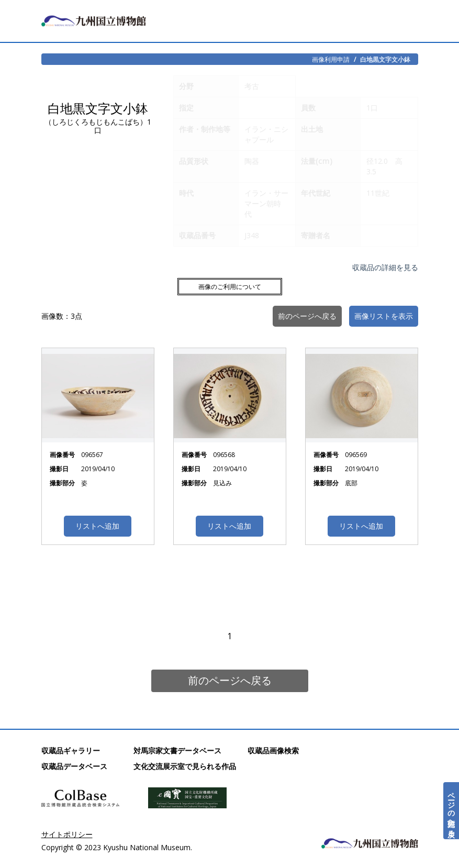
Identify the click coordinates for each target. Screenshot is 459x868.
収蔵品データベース (74, 766)
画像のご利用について (230, 287)
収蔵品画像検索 (273, 750)
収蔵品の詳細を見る (385, 267)
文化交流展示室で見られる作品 (185, 766)
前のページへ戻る (230, 680)
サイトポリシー (67, 834)
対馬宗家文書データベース (177, 750)
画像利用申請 (331, 59)
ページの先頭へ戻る (451, 811)
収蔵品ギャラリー (71, 750)
